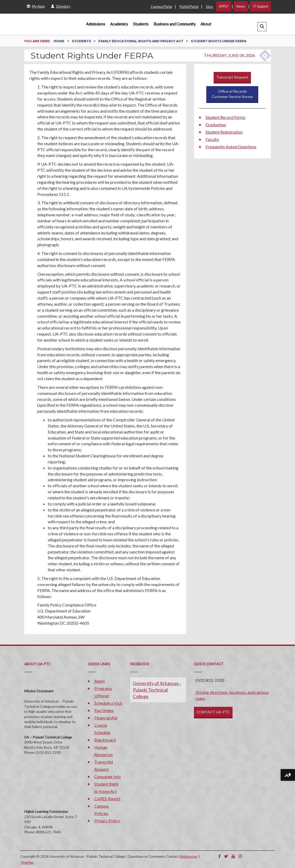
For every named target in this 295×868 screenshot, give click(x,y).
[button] (262, 27)
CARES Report (107, 799)
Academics (119, 24)
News (241, 6)
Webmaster (188, 856)
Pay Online (104, 710)
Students (141, 24)
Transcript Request (232, 77)
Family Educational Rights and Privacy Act (141, 41)
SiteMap (27, 862)
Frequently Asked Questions (231, 147)
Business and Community (175, 24)
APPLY (224, 6)
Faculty (212, 139)
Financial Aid (106, 718)
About (206, 24)
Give (209, 7)
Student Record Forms (225, 117)
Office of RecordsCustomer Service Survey (232, 94)
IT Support (261, 6)
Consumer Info (107, 777)
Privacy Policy (107, 821)
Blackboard (105, 740)
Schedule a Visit (108, 703)
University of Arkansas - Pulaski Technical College (157, 690)
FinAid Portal (189, 7)
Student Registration (224, 132)
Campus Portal (161, 7)
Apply (100, 681)
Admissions (96, 24)
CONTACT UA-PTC (213, 712)
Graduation (216, 125)
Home (59, 41)
